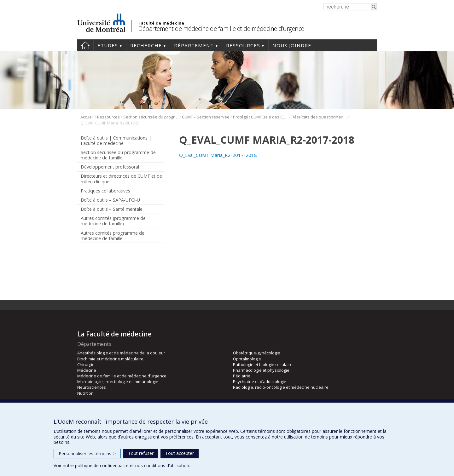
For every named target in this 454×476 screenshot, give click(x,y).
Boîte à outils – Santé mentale (112, 209)
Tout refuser (141, 453)
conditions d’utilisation (167, 465)
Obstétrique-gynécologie (257, 353)
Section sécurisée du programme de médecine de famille (151, 117)
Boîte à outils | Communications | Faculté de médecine (116, 141)
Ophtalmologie (247, 359)
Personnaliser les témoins (87, 453)
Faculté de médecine (161, 23)
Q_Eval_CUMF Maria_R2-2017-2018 (218, 155)
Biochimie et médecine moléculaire (110, 359)
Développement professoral (110, 167)
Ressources (243, 45)
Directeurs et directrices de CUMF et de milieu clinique (121, 179)
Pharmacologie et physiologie (261, 370)
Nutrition (85, 393)
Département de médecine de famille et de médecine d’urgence (221, 29)
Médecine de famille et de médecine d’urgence (122, 376)
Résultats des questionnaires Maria (319, 117)
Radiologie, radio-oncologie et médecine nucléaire (281, 387)
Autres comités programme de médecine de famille (113, 236)
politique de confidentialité (102, 465)
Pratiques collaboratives (105, 191)
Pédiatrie (242, 376)
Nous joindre (292, 45)
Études (108, 45)
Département (194, 45)
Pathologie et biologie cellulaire (263, 364)
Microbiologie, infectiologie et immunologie (118, 381)
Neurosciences (92, 387)
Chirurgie (86, 364)
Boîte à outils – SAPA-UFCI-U (110, 200)
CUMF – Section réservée (206, 117)
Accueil (85, 45)
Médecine (87, 370)
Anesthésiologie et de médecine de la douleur (121, 353)
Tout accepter (180, 453)
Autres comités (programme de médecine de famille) (113, 221)
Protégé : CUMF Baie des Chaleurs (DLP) (261, 117)
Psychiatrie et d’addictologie (260, 381)
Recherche (146, 45)
